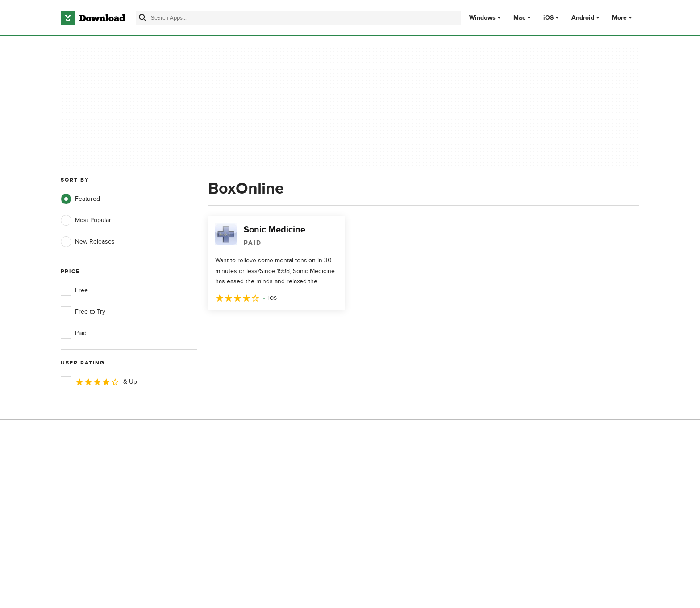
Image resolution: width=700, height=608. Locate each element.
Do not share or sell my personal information (417, 517)
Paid (74, 333)
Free (74, 290)
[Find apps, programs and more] (298, 18)
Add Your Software (248, 482)
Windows (482, 18)
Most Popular (86, 220)
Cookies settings (407, 538)
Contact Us (238, 498)
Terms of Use (403, 482)
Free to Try (83, 312)
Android (583, 18)
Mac (519, 18)
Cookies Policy (404, 498)
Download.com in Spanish (258, 513)
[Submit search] (143, 18)
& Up (99, 382)
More (623, 18)
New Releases (88, 242)
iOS (548, 18)
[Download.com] (93, 18)
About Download (246, 467)
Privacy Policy (403, 467)
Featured (80, 199)
